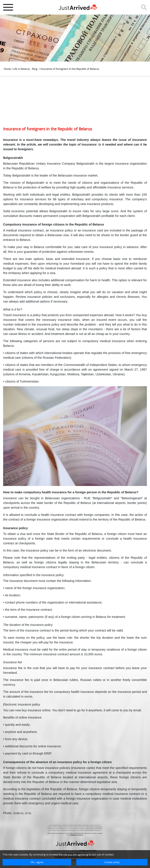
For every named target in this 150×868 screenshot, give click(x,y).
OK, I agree (37, 862)
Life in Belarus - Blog (26, 69)
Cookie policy (112, 862)
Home (7, 69)
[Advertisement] (75, 98)
